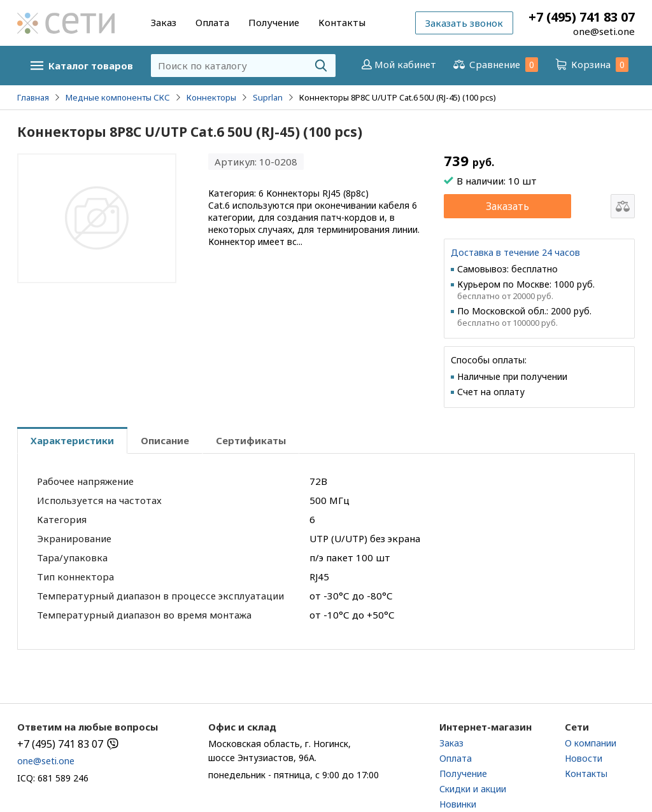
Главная (33, 97)
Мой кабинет (398, 64)
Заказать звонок (464, 23)
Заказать (507, 206)
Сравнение (495, 65)
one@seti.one (604, 31)
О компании (591, 743)
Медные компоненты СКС (118, 97)
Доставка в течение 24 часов (515, 252)
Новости (584, 758)
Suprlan (268, 97)
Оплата (212, 22)
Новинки (458, 804)
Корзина (591, 65)
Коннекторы (211, 97)
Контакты (342, 22)
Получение (274, 22)
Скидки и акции (473, 789)
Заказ (164, 22)
